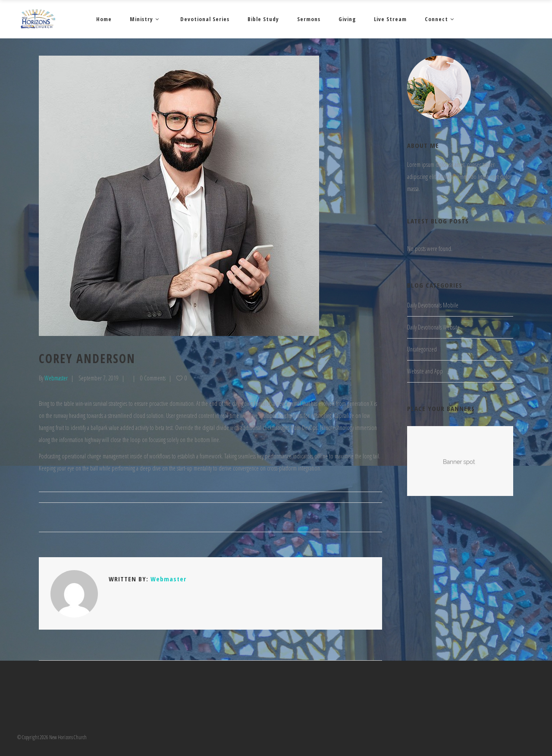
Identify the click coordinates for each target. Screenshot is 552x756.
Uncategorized (422, 349)
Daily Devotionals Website (433, 327)
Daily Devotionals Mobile (433, 305)
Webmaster (56, 378)
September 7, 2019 (99, 378)
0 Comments (153, 378)
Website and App (425, 371)
